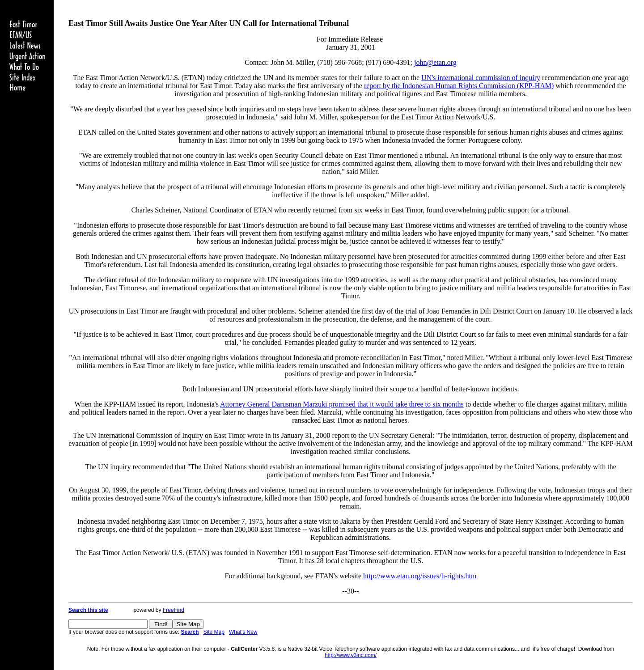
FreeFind (174, 610)
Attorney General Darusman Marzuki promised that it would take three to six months (342, 404)
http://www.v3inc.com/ (351, 655)
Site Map (214, 632)
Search (190, 632)
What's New (243, 632)
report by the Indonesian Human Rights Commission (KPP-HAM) (459, 86)
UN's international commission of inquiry (481, 78)
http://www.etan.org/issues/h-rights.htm (420, 576)
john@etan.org (435, 62)
